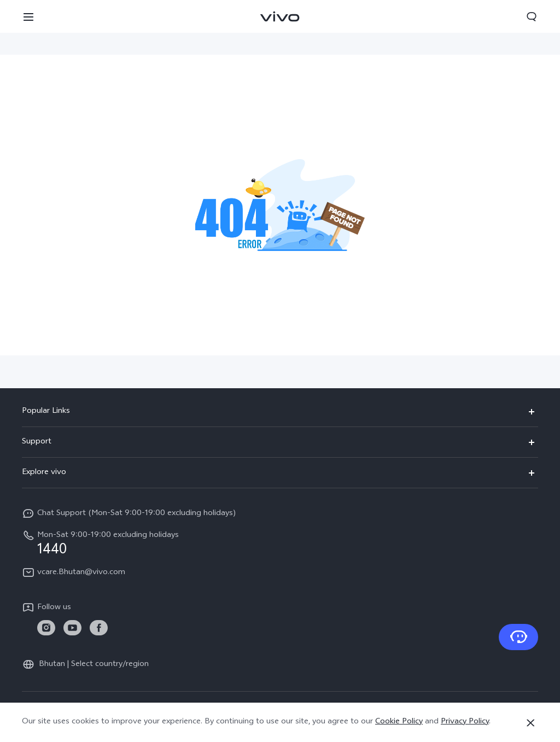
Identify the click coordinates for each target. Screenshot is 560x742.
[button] (28, 16)
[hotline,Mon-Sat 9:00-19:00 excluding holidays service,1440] (280, 543)
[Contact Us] (518, 637)
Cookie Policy (399, 722)
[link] (46, 628)
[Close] (530, 723)
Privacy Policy (465, 722)
